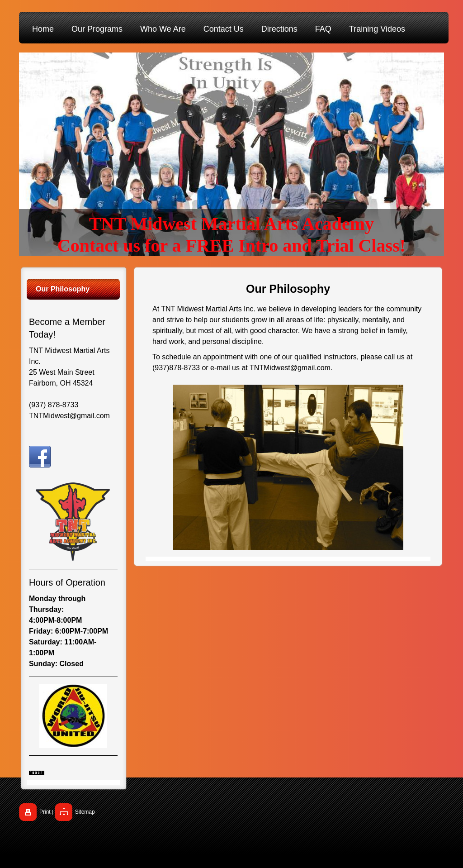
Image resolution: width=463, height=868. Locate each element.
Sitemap (85, 812)
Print (45, 812)
